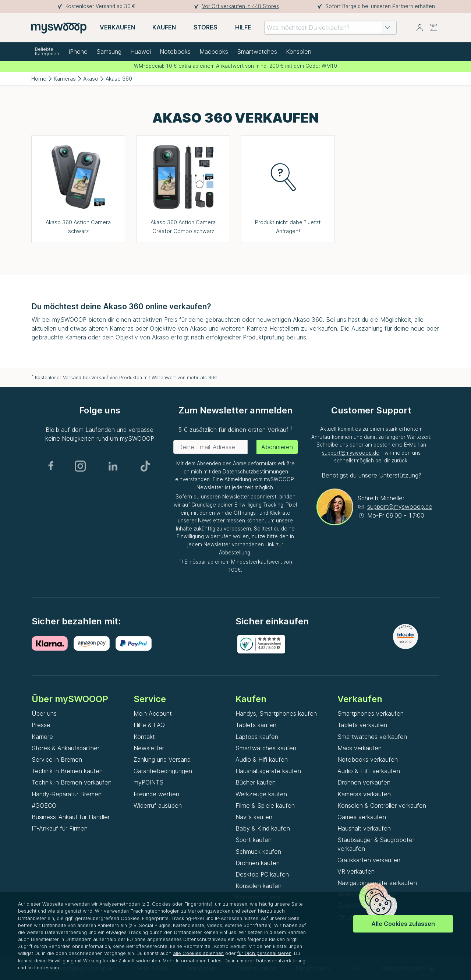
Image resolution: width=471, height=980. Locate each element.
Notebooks (175, 52)
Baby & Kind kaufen (263, 828)
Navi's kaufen (254, 817)
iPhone (78, 52)
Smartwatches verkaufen (372, 737)
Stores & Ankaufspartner (65, 748)
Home (39, 79)
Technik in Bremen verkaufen (72, 782)
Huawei (141, 52)
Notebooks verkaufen (368, 759)
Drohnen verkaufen (364, 782)
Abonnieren (277, 447)
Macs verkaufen (360, 748)
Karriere (42, 737)
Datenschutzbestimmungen (255, 472)
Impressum (47, 968)
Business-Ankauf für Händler (71, 817)
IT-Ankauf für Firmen (60, 828)
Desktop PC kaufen (262, 874)
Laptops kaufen (257, 737)
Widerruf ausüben (158, 805)
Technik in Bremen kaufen (67, 771)
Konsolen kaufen (258, 886)
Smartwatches (257, 52)
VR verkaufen (356, 871)
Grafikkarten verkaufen (369, 860)
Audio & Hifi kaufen (262, 759)
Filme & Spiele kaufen (265, 805)
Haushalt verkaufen (364, 828)
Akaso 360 (119, 79)
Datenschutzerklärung (281, 961)
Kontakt (144, 737)
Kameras (65, 79)
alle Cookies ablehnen (198, 953)
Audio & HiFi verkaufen (369, 771)
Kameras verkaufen (364, 794)
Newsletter (149, 748)
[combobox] (330, 28)
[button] (387, 28)
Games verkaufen (362, 817)
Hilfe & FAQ (149, 725)
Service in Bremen (57, 759)
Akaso (91, 79)
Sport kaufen (254, 840)
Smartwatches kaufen (266, 748)
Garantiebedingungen (163, 771)
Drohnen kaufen (258, 863)
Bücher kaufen (256, 782)
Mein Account (153, 713)
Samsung (109, 52)
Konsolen (299, 52)
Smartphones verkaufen (371, 713)
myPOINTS (148, 782)
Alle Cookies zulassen (403, 924)
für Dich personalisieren (264, 953)
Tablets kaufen (256, 725)
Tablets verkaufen (362, 725)
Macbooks (214, 52)
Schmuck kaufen (258, 852)
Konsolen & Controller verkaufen (382, 805)
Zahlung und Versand (162, 759)
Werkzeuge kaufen (261, 794)
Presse (41, 725)
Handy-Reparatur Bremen (67, 794)
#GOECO (44, 805)
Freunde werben (156, 794)
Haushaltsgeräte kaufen (268, 771)
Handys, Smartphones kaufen (276, 713)
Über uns (44, 713)
